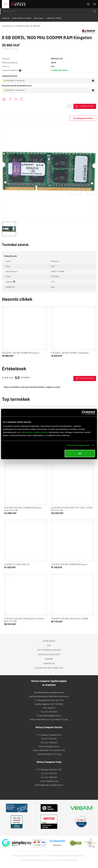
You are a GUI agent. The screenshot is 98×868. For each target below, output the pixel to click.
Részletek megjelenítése (79, 445)
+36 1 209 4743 (51, 773)
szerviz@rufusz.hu (52, 746)
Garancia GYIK (49, 664)
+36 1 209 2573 (49, 708)
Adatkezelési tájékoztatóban (34, 432)
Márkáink (49, 659)
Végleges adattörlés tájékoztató (49, 668)
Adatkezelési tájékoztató (49, 655)
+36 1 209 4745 (50, 739)
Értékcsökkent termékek (22, 18)
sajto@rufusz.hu (57, 785)
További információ (59, 70)
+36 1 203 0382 (57, 704)
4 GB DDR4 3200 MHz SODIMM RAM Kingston (69, 564)
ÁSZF (49, 646)
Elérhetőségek (49, 641)
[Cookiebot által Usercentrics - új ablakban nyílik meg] (84, 413)
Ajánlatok (6, 18)
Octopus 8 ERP (60, 860)
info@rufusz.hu (52, 781)
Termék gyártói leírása (82, 118)
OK (80, 453)
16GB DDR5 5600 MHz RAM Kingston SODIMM (70, 619)
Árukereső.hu (57, 845)
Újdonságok (39, 18)
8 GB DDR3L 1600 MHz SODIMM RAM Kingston (21, 353)
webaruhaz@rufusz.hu (52, 716)
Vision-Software (44, 860)
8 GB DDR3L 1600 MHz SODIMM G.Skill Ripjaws (70, 353)
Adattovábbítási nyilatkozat (49, 650)
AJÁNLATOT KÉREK (54, 18)
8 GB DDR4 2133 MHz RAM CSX (17, 564)
